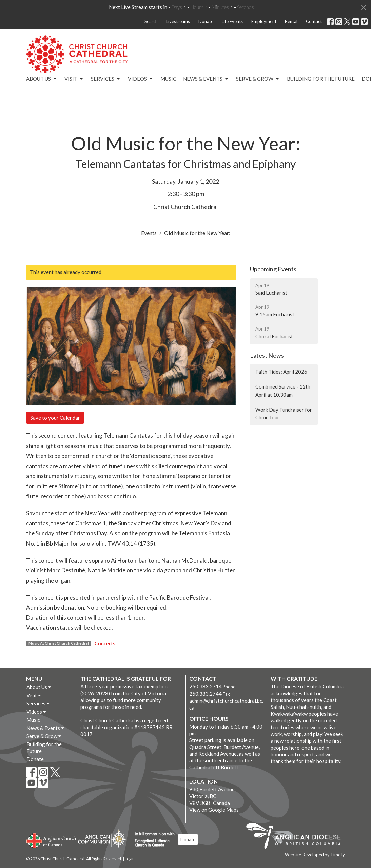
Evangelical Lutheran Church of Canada (152, 840)
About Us (42, 79)
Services (106, 79)
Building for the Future (321, 79)
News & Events (206, 79)
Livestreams (178, 21)
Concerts (105, 643)
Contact (314, 21)
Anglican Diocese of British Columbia (297, 837)
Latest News (267, 355)
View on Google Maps (214, 810)
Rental (291, 21)
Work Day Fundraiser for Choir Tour (284, 413)
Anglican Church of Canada (51, 840)
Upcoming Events (273, 269)
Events (149, 233)
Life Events (232, 21)
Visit (74, 79)
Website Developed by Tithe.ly (315, 855)
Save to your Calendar (55, 418)
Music (168, 79)
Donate (206, 21)
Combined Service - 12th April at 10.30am (283, 390)
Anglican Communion (103, 839)
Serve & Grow (258, 79)
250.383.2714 (206, 686)
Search (151, 21)
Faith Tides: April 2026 (281, 372)
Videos (141, 79)
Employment (264, 21)
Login (130, 859)
